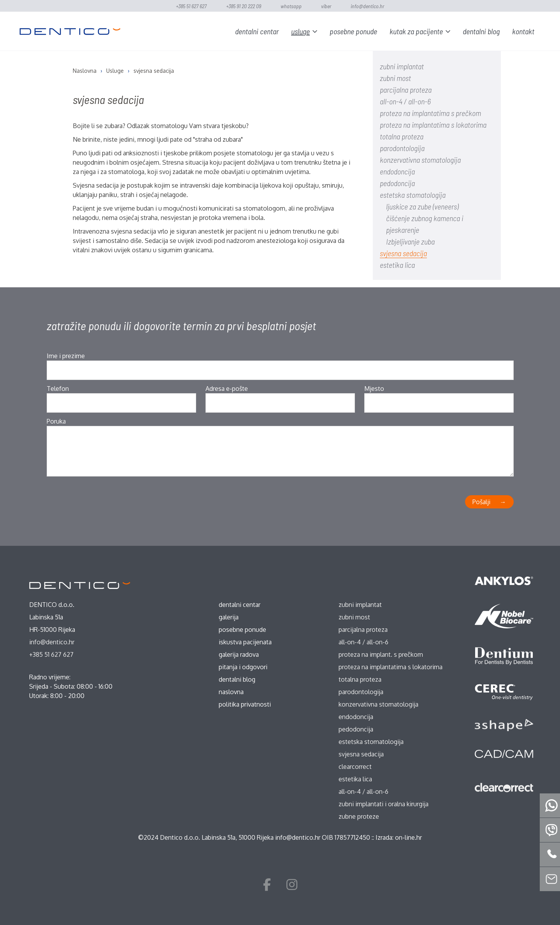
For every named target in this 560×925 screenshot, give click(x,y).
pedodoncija (397, 183)
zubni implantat (402, 66)
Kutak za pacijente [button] (416, 31)
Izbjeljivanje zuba (410, 241)
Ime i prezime (66, 356)
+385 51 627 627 (191, 6)
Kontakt (523, 31)
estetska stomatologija (413, 195)
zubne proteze (359, 816)
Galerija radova (239, 654)
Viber (326, 6)
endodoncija (397, 171)
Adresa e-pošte (227, 389)
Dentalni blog (481, 31)
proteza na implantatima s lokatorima (433, 125)
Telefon (58, 389)
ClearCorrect (355, 767)
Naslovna (231, 692)
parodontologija (402, 148)
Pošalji (481, 502)
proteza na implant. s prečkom (381, 654)
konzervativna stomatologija (420, 160)
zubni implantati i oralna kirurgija (384, 804)
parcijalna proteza (406, 90)
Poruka (56, 421)
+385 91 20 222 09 (244, 6)
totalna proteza (402, 136)
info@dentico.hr (367, 6)
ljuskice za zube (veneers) (422, 206)
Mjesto (374, 389)
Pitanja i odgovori (243, 667)
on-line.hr (408, 837)
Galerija (229, 617)
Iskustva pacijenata (245, 642)
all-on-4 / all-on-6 (405, 101)
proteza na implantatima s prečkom (430, 113)
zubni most (395, 78)
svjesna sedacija (403, 253)
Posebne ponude (353, 31)
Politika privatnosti (245, 704)
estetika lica (397, 265)
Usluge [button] (300, 31)
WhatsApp (291, 6)
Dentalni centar (257, 31)
